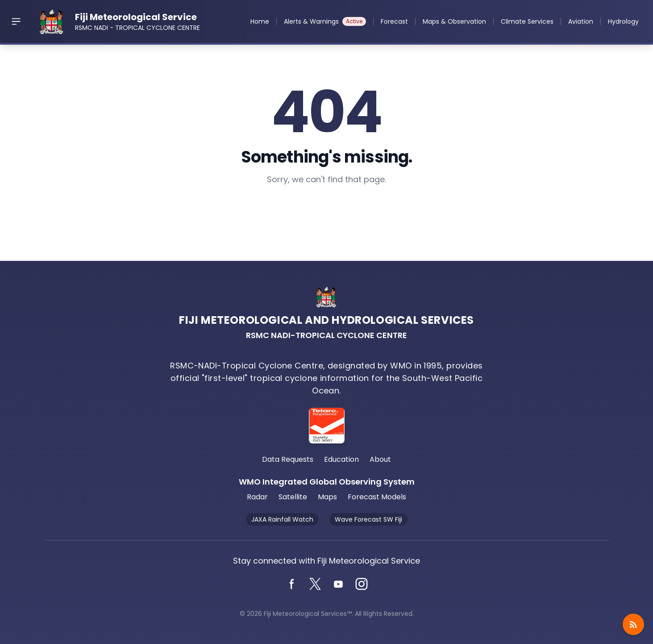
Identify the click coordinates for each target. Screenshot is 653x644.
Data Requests (288, 459)
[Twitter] (315, 584)
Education (341, 459)
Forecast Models (377, 497)
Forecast (394, 21)
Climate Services (527, 21)
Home (260, 21)
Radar (257, 497)
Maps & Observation (454, 21)
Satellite (293, 497)
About (380, 459)
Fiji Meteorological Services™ (308, 614)
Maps (327, 497)
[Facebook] (292, 584)
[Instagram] (362, 584)
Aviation (581, 21)
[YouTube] (338, 584)
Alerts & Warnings (325, 21)
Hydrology (623, 21)
